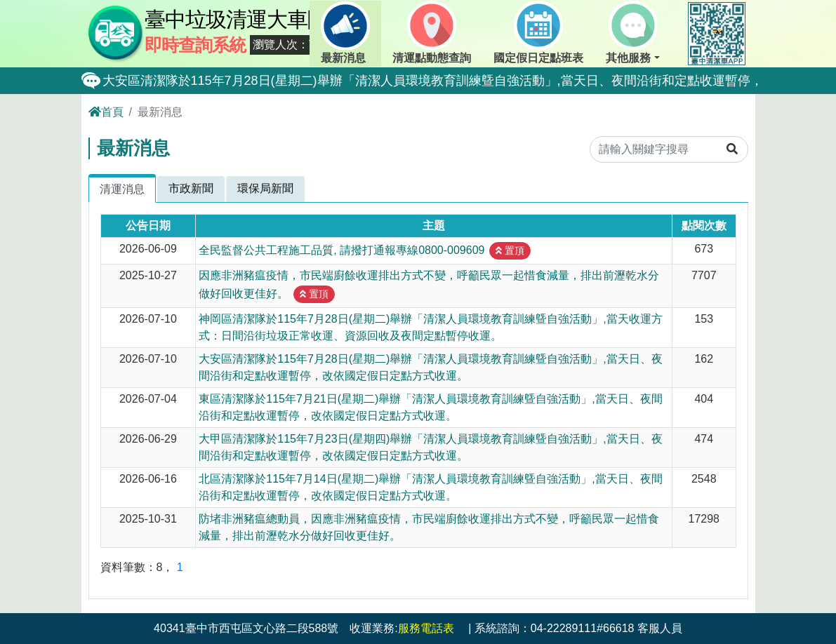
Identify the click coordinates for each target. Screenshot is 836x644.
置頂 (510, 250)
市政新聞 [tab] (191, 188)
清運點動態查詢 (432, 32)
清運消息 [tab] (122, 189)
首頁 (106, 112)
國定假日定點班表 (538, 32)
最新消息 (345, 32)
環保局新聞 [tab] (265, 188)
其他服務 (631, 32)
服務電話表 (426, 628)
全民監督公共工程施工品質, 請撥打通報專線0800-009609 (341, 249)
